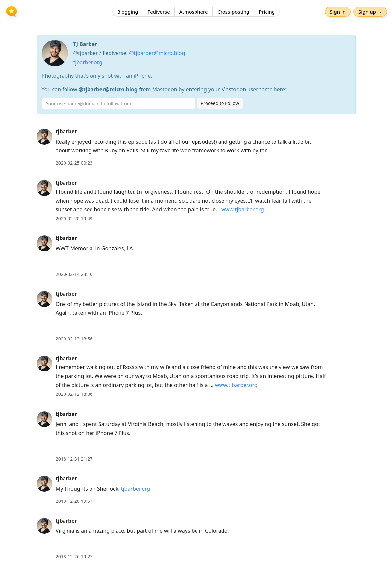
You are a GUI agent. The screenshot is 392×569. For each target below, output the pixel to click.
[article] (196, 147)
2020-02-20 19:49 (74, 218)
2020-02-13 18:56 (74, 339)
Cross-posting (233, 12)
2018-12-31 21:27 (74, 459)
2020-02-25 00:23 (74, 163)
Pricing (267, 12)
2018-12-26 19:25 (74, 557)
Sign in (338, 12)
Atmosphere (194, 12)
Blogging (128, 12)
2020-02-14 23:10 (74, 274)
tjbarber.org (88, 62)
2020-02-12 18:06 (74, 394)
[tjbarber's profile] (44, 136)
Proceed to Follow (220, 103)
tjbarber (66, 131)
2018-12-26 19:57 (74, 501)
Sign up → (370, 12)
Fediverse (159, 12)
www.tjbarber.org (243, 209)
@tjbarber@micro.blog (157, 53)
